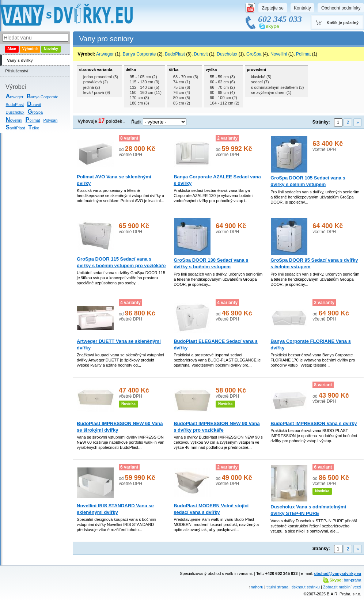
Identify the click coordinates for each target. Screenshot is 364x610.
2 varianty (227, 138)
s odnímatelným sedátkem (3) (278, 87)
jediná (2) (92, 87)
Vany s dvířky (20, 60)
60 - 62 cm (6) (222, 82)
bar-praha (353, 580)
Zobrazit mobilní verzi (342, 587)
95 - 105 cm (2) (143, 77)
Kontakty (302, 8)
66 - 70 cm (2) (222, 87)
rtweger (15, 97)
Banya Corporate (139, 54)
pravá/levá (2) (96, 82)
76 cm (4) (182, 92)
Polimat (303, 54)
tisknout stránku (306, 587)
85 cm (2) (182, 103)
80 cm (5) (182, 98)
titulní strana (277, 587)
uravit (34, 105)
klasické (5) (261, 77)
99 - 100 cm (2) (223, 98)
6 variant (129, 467)
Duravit (201, 54)
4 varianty (130, 303)
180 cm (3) (139, 103)
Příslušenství (17, 71)
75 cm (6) (182, 87)
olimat (33, 120)
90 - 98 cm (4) (222, 92)
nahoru (257, 587)
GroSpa (254, 54)
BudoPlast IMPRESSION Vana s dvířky (314, 423)
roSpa (35, 112)
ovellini (14, 120)
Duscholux (15, 112)
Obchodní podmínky (341, 8)
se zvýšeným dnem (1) (271, 92)
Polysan (50, 120)
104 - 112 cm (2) (225, 103)
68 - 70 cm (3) (186, 77)
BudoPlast (15, 105)
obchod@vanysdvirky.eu (338, 573)
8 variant (129, 138)
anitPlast (16, 128)
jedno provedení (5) (101, 77)
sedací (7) (260, 82)
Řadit (136, 122)
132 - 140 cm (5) (145, 87)
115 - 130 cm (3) (145, 82)
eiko (34, 128)
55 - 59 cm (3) (222, 77)
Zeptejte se (273, 8)
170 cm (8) (139, 98)
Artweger (105, 54)
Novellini (279, 54)
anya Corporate (43, 97)
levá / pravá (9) (97, 92)
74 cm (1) (182, 82)
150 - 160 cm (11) (146, 92)
